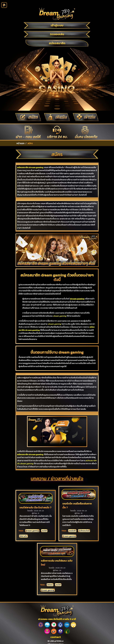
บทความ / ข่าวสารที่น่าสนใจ (57, 479)
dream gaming (77, 299)
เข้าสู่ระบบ (57, 25)
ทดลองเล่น (57, 34)
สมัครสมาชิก (57, 43)
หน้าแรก (20, 143)
